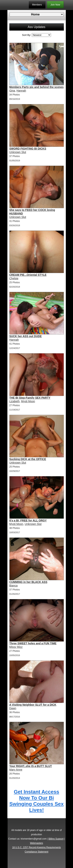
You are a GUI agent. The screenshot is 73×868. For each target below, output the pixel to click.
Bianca (14, 586)
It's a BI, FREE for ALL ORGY (28, 520)
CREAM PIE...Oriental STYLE (28, 275)
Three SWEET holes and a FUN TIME (33, 643)
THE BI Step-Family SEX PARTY (30, 398)
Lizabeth (15, 401)
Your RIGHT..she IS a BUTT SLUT (31, 766)
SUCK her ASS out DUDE (26, 336)
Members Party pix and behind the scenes (36, 87)
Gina (12, 91)
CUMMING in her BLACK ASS (28, 582)
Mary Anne (16, 770)
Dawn (13, 708)
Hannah (21, 91)
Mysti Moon (28, 401)
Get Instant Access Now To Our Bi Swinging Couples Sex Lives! (36, 801)
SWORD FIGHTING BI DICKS (28, 149)
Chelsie (14, 278)
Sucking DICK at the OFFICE (28, 459)
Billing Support (56, 839)
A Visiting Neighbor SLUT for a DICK (33, 705)
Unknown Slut (18, 152)
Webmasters (36, 843)
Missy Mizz (16, 647)
